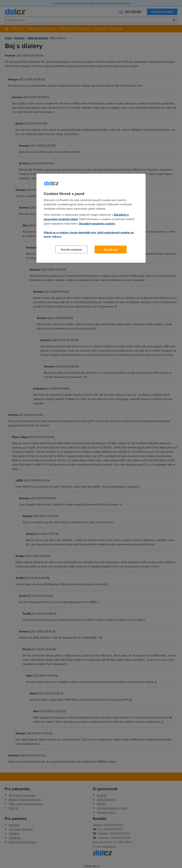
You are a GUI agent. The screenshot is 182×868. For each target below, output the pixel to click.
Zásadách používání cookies (97, 224)
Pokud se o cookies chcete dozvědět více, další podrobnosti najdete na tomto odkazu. (89, 235)
